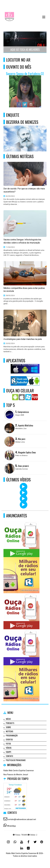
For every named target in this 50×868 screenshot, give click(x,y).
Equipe (9, 752)
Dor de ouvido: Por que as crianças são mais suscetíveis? (24, 190)
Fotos (8, 744)
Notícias (10, 731)
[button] (44, 17)
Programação (12, 735)
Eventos (9, 739)
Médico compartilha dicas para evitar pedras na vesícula (24, 290)
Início (8, 719)
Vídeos (9, 748)
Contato (9, 756)
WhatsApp (11, 826)
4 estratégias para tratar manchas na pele (23, 339)
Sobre (8, 727)
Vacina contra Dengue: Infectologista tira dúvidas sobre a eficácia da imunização (22, 241)
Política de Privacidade (16, 760)
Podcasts (10, 723)
